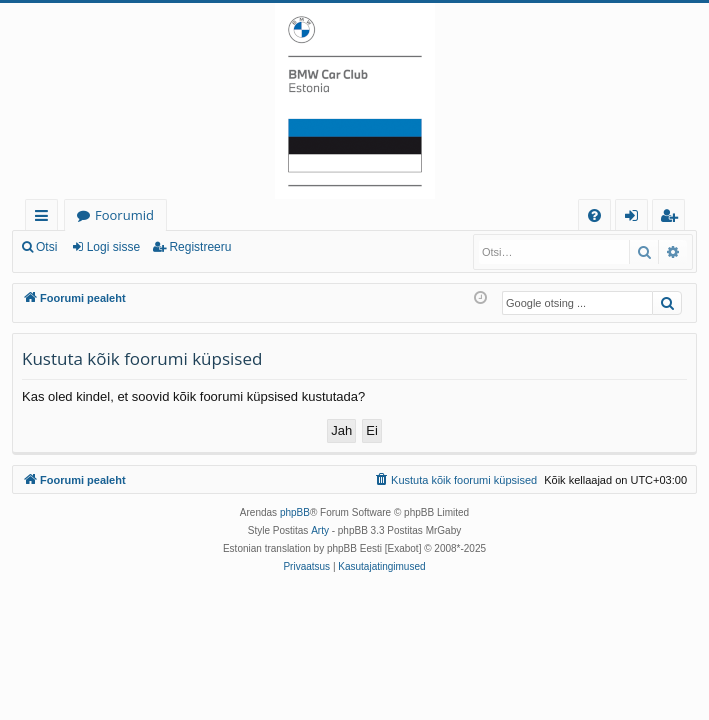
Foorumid (124, 215)
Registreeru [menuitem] (673, 218)
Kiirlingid (45, 218)
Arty (320, 530)
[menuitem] (594, 215)
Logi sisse (113, 247)
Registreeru (200, 247)
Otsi (46, 247)
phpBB (295, 512)
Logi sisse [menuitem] (635, 218)
